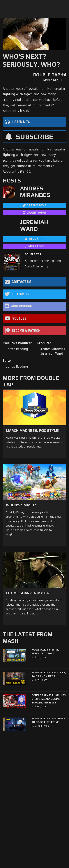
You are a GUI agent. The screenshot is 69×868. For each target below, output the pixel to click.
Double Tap (33, 254)
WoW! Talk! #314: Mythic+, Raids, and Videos (49, 674)
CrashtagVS (36, 205)
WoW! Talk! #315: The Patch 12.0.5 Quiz (45, 652)
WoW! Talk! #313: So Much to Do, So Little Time (48, 720)
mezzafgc (36, 239)
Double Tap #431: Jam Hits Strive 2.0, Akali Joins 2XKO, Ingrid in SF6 (48, 699)
